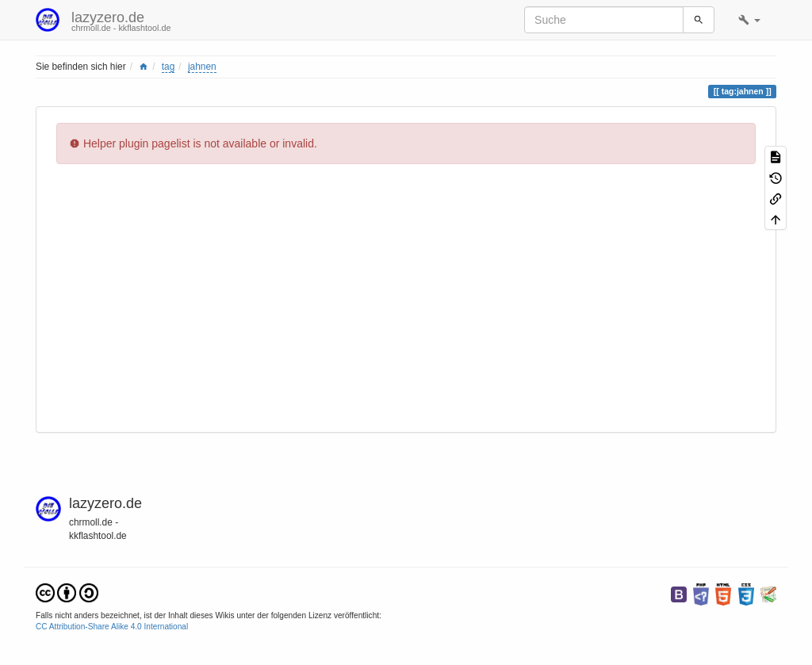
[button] (749, 20)
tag (169, 67)
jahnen (202, 67)
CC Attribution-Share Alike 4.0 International (112, 627)
